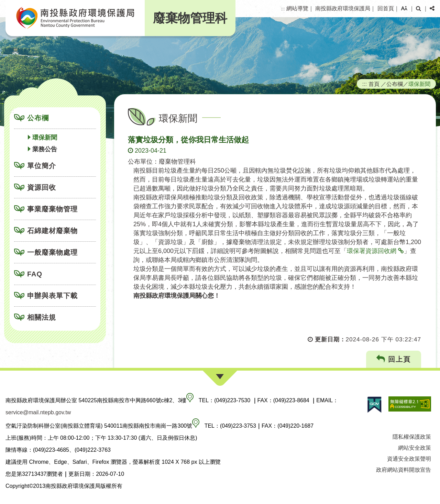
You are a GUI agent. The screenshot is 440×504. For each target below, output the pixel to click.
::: (283, 9)
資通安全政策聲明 (409, 459)
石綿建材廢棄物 (52, 231)
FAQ (35, 274)
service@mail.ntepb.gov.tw (38, 412)
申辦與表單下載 (52, 296)
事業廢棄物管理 (52, 209)
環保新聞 (45, 138)
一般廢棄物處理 (52, 252)
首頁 (374, 84)
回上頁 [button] (394, 359)
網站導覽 (297, 8)
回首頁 (386, 8)
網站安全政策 (415, 448)
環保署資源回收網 (372, 251)
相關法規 (42, 317)
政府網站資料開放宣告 (404, 470)
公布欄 (38, 118)
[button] (404, 9)
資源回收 (42, 187)
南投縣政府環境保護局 (343, 8)
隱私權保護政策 (412, 437)
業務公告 (45, 149)
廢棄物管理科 (190, 18)
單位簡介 (42, 166)
